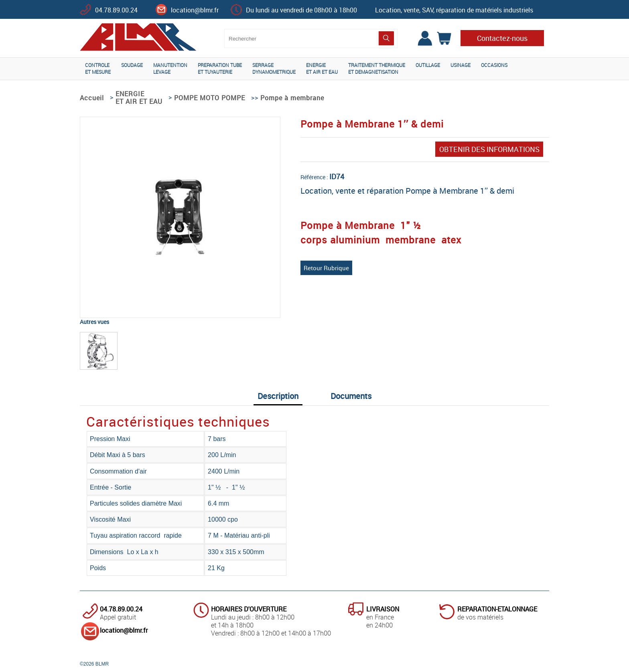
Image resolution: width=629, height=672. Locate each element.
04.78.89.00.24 (116, 10)
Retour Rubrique (326, 268)
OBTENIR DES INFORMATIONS (489, 149)
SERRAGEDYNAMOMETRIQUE (274, 68)
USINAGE (461, 65)
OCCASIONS (494, 65)
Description (278, 396)
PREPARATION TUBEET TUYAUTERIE (220, 68)
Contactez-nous (502, 38)
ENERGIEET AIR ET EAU (322, 68)
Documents (351, 396)
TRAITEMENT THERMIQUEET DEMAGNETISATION (377, 68)
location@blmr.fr (195, 10)
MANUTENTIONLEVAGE (170, 68)
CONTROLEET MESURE (98, 68)
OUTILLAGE (428, 65)
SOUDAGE (132, 65)
